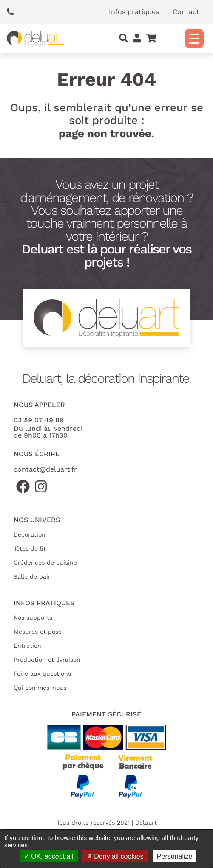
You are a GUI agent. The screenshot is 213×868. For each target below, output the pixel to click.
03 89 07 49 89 (39, 420)
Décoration (30, 534)
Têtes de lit (30, 548)
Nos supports (33, 618)
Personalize (175, 856)
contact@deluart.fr (45, 469)
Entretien (27, 646)
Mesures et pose (38, 632)
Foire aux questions (42, 674)
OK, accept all (49, 856)
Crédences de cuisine (45, 562)
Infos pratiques (134, 12)
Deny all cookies (115, 856)
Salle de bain (33, 576)
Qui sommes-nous (40, 688)
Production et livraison (47, 660)
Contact (186, 12)
